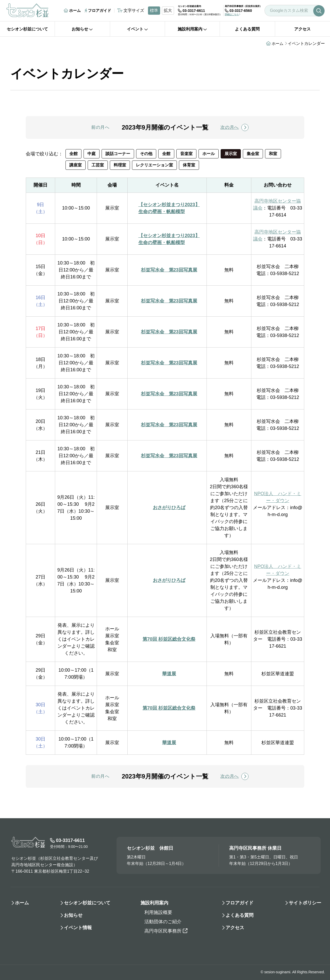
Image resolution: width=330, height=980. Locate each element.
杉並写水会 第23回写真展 (169, 270)
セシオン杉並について (27, 29)
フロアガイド (98, 10)
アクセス (302, 29)
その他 (146, 154)
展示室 (231, 154)
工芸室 (98, 165)
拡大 (168, 10)
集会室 (253, 154)
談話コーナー (118, 154)
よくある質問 (247, 29)
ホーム (72, 10)
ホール (209, 154)
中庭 (92, 154)
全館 (73, 154)
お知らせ (82, 29)
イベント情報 (78, 928)
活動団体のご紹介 (163, 922)
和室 (273, 154)
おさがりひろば (169, 508)
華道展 (169, 674)
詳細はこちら (233, 14)
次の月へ (234, 128)
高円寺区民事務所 (166, 931)
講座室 (76, 165)
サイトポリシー (305, 903)
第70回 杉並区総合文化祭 (169, 639)
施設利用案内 (192, 29)
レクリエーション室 (154, 165)
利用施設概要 (158, 912)
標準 (154, 10)
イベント (137, 29)
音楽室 (186, 154)
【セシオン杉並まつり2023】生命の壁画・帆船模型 (169, 208)
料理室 (120, 165)
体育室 (189, 165)
